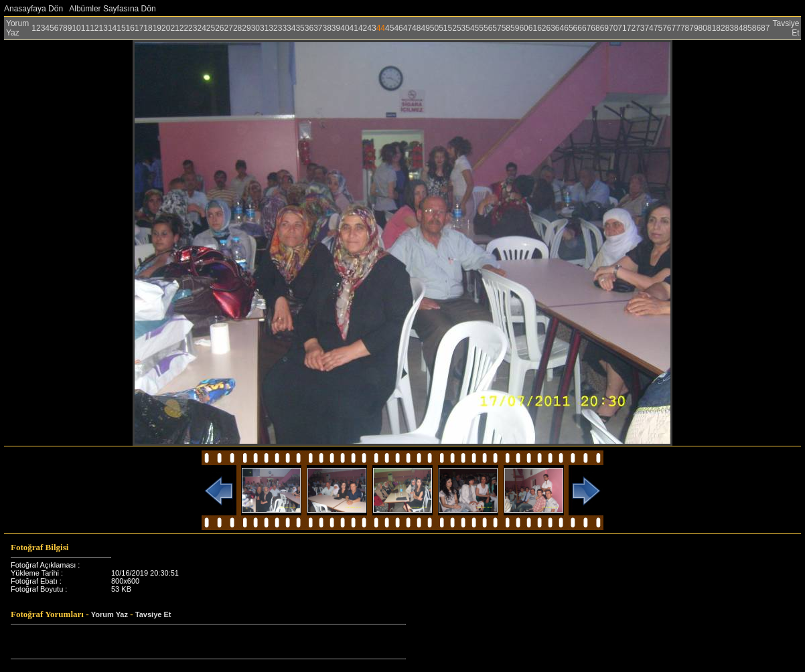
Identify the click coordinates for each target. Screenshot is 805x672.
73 (640, 28)
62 (541, 28)
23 (193, 28)
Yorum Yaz (17, 28)
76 (667, 28)
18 (148, 28)
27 (229, 28)
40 (345, 28)
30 (255, 28)
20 (166, 28)
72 (631, 28)
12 (94, 28)
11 (85, 28)
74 (649, 28)
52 (452, 28)
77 (676, 28)
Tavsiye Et (153, 614)
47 (408, 28)
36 (309, 28)
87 (765, 28)
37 (318, 28)
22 (184, 28)
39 (336, 28)
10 (76, 28)
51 (443, 28)
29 (246, 28)
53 (461, 28)
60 (523, 28)
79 (693, 28)
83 (730, 28)
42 (363, 28)
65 (568, 28)
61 (533, 28)
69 (604, 28)
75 (658, 28)
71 (622, 28)
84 (738, 28)
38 (327, 28)
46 (398, 28)
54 (470, 28)
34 (291, 28)
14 (112, 28)
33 (282, 28)
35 (300, 28)
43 (371, 28)
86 (756, 28)
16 (130, 28)
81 (712, 28)
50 (434, 28)
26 (219, 28)
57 (497, 28)
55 (479, 28)
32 (273, 28)
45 (389, 28)
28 (237, 28)
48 (416, 28)
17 (139, 28)
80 (703, 28)
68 (595, 28)
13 (103, 28)
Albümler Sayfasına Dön (112, 9)
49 (425, 28)
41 (354, 28)
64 (560, 28)
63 (550, 28)
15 (121, 28)
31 (264, 28)
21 (174, 28)
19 (157, 28)
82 (720, 28)
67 (586, 28)
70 (613, 28)
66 (578, 28)
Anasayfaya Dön (33, 9)
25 (211, 28)
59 (515, 28)
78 (685, 28)
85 (747, 28)
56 (488, 28)
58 (506, 28)
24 (201, 28)
